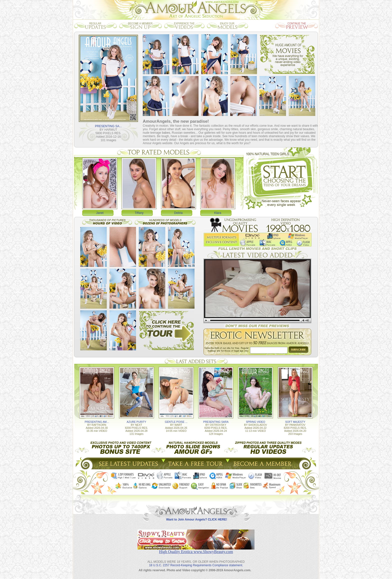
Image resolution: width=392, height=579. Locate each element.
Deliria (178, 213)
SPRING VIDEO (256, 422)
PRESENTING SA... (108, 126)
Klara (218, 213)
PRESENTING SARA (216, 422)
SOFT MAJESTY (295, 422)
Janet (100, 213)
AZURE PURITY (136, 422)
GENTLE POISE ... (176, 422)
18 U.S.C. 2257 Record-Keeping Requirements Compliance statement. (196, 565)
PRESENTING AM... (97, 422)
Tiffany (139, 213)
